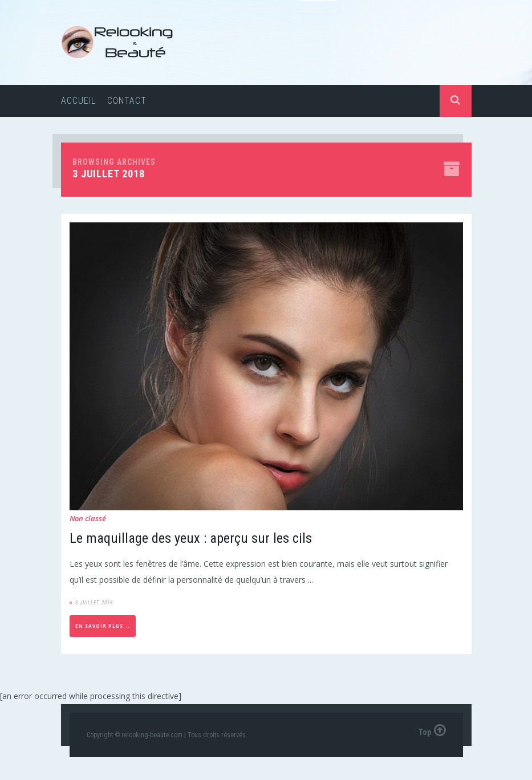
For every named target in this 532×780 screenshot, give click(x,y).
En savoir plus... (103, 626)
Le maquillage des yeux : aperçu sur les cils (191, 538)
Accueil (78, 101)
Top (432, 730)
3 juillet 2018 (94, 603)
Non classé (88, 518)
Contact (127, 101)
